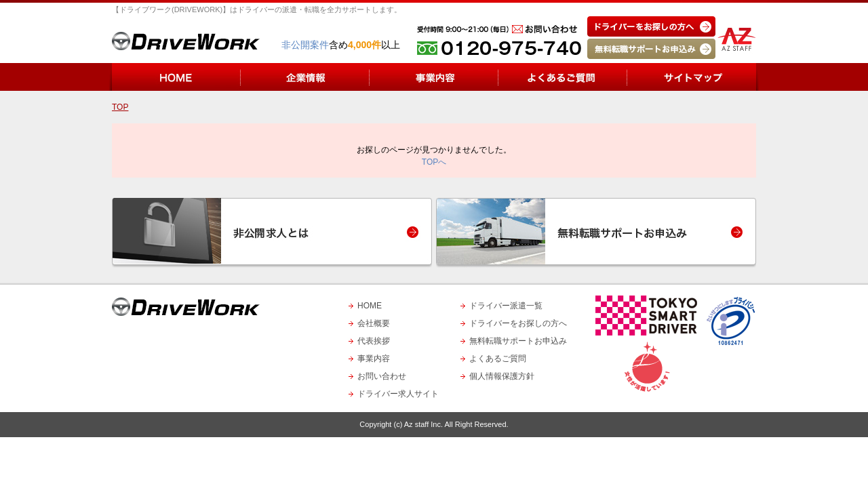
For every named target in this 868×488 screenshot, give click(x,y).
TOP (120, 107)
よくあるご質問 (498, 359)
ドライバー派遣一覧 (506, 306)
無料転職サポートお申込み (518, 341)
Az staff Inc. (423, 424)
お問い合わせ (382, 376)
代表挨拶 (374, 341)
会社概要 (374, 323)
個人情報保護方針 (502, 376)
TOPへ (434, 162)
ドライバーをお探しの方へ (518, 323)
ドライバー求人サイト (398, 394)
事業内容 (374, 359)
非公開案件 (305, 45)
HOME (370, 306)
